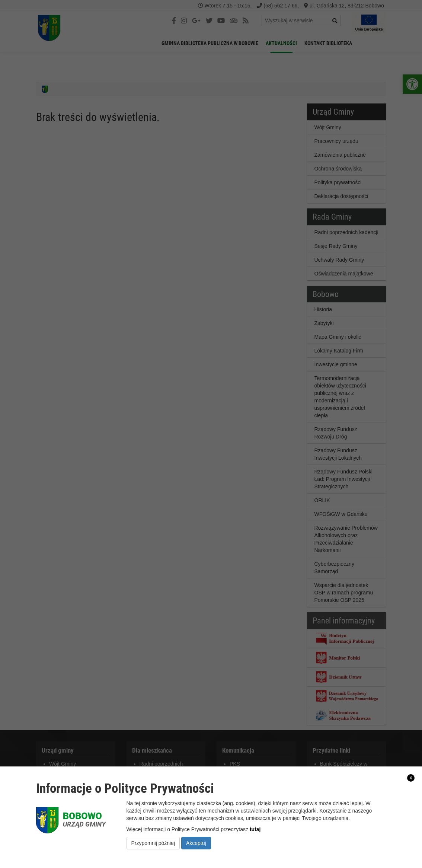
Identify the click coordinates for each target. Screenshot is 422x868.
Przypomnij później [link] (153, 843)
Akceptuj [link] (196, 843)
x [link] (411, 778)
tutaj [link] (255, 829)
